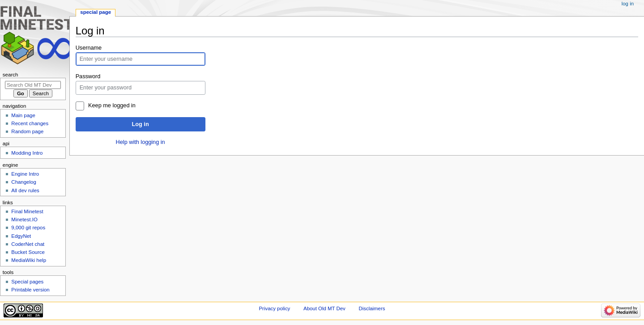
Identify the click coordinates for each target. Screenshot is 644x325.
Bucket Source (28, 252)
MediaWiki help (29, 260)
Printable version (30, 290)
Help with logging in (141, 142)
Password (88, 76)
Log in (141, 124)
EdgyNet (21, 236)
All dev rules (25, 190)
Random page (27, 131)
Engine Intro (25, 174)
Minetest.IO (24, 219)
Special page (96, 12)
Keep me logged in (112, 106)
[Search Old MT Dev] (33, 85)
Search (11, 75)
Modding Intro (27, 153)
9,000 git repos (28, 228)
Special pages (27, 282)
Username (89, 48)
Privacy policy (275, 308)
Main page (23, 115)
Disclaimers (372, 308)
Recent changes (30, 123)
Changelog (23, 182)
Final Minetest (27, 211)
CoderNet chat (28, 244)
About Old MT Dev (324, 308)
